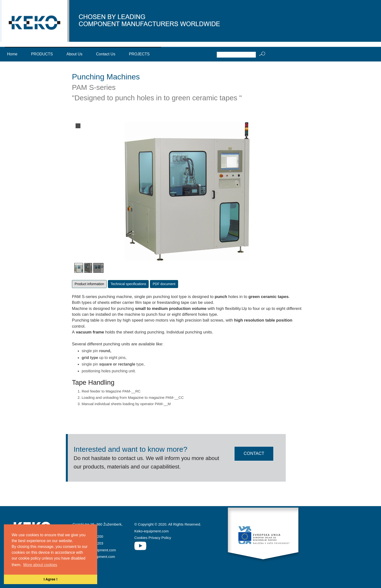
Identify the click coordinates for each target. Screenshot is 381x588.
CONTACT (254, 453)
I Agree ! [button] (50, 579)
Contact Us (106, 54)
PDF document (164, 284)
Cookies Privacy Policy (153, 538)
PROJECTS (139, 54)
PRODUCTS (42, 54)
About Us (74, 54)
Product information (89, 284)
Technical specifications (128, 284)
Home (12, 54)
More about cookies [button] (40, 565)
